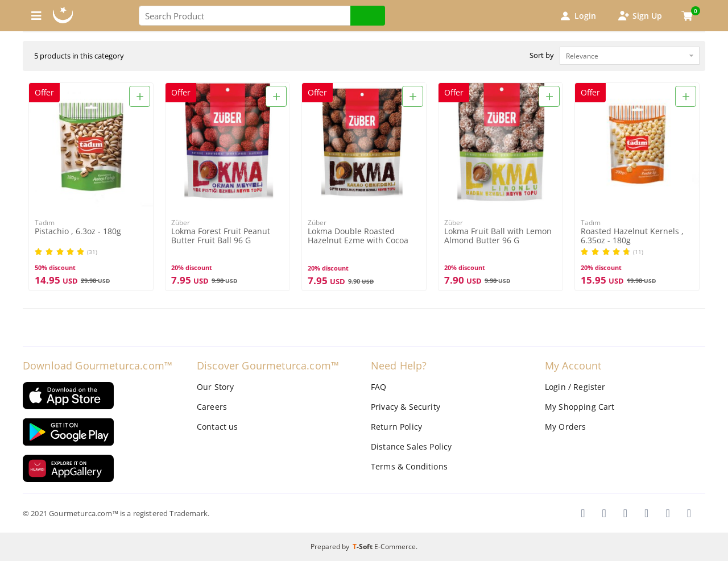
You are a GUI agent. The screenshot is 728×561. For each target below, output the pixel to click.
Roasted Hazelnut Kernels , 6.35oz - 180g (632, 236)
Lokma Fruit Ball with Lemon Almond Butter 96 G (498, 236)
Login (577, 16)
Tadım (45, 223)
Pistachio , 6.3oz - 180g (78, 232)
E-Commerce (395, 547)
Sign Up (639, 16)
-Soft (363, 547)
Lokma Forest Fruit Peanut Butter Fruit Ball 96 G (221, 236)
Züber (181, 223)
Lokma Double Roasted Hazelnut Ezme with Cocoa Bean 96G (358, 236)
